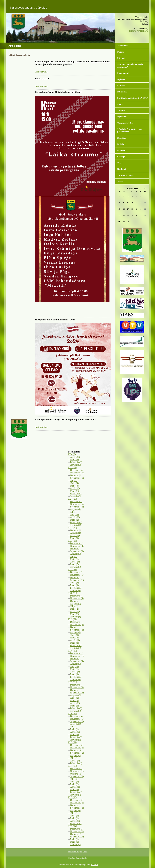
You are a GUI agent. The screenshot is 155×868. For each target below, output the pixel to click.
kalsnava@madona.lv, (138, 31)
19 (136, 209)
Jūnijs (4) (74, 483)
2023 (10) (72, 528)
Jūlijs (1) (74, 512)
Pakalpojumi (123, 73)
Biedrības (122, 138)
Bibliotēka (122, 92)
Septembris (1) (77, 507)
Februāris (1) (76, 462)
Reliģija (121, 144)
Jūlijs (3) (74, 481)
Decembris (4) (77, 470)
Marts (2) (74, 520)
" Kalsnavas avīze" (126, 175)
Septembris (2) (77, 478)
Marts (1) (74, 538)
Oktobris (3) (76, 750)
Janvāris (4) (76, 525)
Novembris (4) (77, 546)
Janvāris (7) (76, 795)
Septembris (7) (77, 580)
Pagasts (121, 52)
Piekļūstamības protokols (77, 858)
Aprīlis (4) (75, 536)
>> (145, 189)
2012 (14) (72, 826)
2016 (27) (72, 714)
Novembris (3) (77, 687)
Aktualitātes (123, 46)
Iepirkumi (122, 117)
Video (120, 163)
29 (119, 222)
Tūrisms (121, 110)
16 (124, 209)
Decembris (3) (77, 745)
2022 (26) (72, 541)
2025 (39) (72, 467)
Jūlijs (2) (74, 556)
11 (132, 203)
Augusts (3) (76, 554)
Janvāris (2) (76, 845)
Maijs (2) (74, 609)
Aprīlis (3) (75, 488)
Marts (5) (74, 564)
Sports (120, 104)
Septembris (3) (77, 721)
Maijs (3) (74, 486)
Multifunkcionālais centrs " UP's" (133, 98)
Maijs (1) (74, 559)
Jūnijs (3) (74, 583)
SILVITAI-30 (42, 79)
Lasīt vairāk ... (41, 72)
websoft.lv (94, 865)
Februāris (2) (76, 646)
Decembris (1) (77, 543)
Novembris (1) (77, 656)
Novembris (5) (77, 473)
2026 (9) (72, 454)
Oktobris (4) (76, 475)
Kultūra (121, 86)
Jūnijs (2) (74, 698)
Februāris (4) (76, 522)
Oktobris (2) (76, 774)
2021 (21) (72, 570)
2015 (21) (72, 742)
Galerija (121, 157)
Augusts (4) (76, 724)
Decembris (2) (77, 502)
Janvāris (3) (76, 465)
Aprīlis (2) (75, 457)
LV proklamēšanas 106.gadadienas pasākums (58, 92)
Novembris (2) (77, 625)
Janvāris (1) (76, 591)
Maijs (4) (74, 638)
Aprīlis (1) (75, 640)
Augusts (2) (76, 604)
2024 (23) (72, 499)
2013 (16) (72, 797)
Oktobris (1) (76, 549)
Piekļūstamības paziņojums (77, 852)
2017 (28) (72, 682)
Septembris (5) (77, 693)
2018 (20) (72, 651)
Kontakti (121, 150)
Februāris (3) (76, 677)
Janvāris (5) (76, 567)
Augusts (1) (76, 509)
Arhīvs (120, 181)
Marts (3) (74, 460)
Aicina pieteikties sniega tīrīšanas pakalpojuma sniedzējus (65, 420)
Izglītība (121, 79)
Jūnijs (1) (74, 515)
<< (119, 189)
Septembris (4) (77, 661)
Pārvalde (121, 58)
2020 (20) (72, 593)
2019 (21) (72, 619)
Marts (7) (74, 491)
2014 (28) (72, 766)
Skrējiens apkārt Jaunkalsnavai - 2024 (55, 320)
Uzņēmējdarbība (125, 123)
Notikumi (122, 169)
